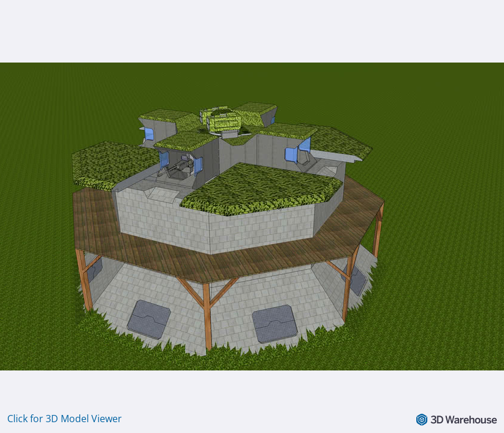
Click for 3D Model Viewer (65, 419)
